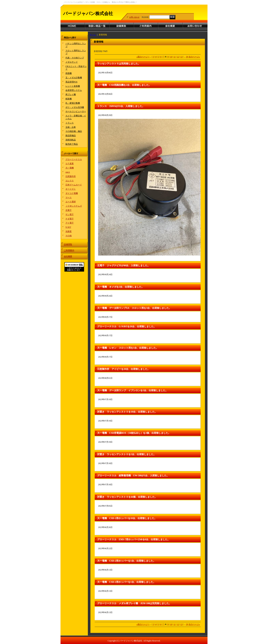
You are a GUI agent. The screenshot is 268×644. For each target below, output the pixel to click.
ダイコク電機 (72, 193)
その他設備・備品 (74, 131)
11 (175, 57)
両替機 (69, 73)
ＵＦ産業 (70, 164)
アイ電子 (70, 223)
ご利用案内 (69, 250)
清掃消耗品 (71, 140)
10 (171, 57)
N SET (68, 227)
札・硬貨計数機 (73, 103)
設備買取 (68, 244)
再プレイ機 (71, 95)
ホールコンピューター (76, 111)
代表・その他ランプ (75, 58)
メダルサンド (72, 62)
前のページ (142, 57)
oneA (68, 172)
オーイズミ (71, 189)
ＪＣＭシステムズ (74, 206)
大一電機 (70, 168)
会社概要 (68, 256)
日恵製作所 (71, 176)
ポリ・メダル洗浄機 (75, 107)
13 (182, 57)
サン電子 (70, 214)
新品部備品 (71, 136)
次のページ (194, 57)
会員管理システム (74, 90)
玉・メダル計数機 (74, 78)
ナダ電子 (70, 219)
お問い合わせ (134, 17)
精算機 (69, 99)
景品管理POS (71, 82)
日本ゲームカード (74, 185)
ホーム (93, 35)
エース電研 (71, 202)
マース (69, 198)
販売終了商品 (72, 144)
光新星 (69, 231)
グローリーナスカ (74, 159)
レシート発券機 (73, 86)
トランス (70, 123)
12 (178, 57)
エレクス (70, 181)
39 (187, 57)
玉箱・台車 (71, 127)
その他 (69, 236)
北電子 (69, 210)
